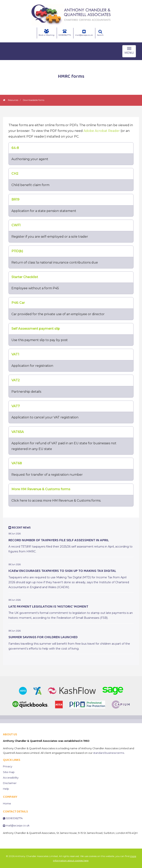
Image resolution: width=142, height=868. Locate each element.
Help (6, 789)
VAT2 (16, 380)
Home (7, 803)
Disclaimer (10, 783)
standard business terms (109, 753)
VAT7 (16, 406)
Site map (9, 772)
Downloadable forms (34, 100)
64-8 (15, 148)
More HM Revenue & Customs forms (41, 489)
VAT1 (15, 354)
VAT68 (17, 463)
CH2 (15, 174)
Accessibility (11, 778)
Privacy (8, 766)
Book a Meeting (46, 33)
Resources (13, 100)
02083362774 (65, 33)
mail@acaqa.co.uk (84, 33)
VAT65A (18, 432)
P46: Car (18, 303)
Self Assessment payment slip (36, 329)
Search (100, 33)
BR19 (15, 199)
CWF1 (16, 225)
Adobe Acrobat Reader (102, 131)
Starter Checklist (25, 277)
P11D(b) (17, 251)
